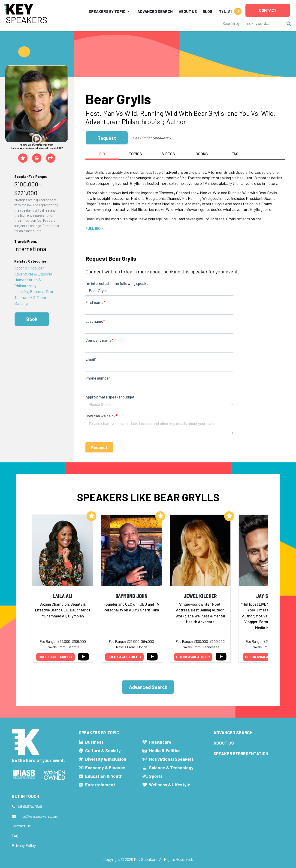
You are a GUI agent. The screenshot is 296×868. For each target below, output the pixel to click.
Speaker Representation (241, 753)
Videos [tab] (169, 154)
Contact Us (21, 826)
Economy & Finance (105, 768)
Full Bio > (94, 228)
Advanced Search (155, 11)
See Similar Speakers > (152, 138)
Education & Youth (104, 776)
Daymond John (131, 596)
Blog (208, 11)
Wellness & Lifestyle (170, 785)
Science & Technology (171, 768)
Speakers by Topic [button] (107, 11)
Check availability (56, 657)
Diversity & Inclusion (106, 759)
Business (94, 742)
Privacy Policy (24, 845)
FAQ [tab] (235, 154)
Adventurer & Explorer (33, 274)
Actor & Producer (29, 268)
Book (32, 319)
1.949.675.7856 (30, 806)
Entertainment (100, 785)
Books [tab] (202, 154)
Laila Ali (63, 596)
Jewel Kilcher (200, 596)
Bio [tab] (102, 154)
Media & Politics (165, 750)
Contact (268, 10)
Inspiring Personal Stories (36, 291)
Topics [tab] (135, 154)
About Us (188, 11)
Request (107, 138)
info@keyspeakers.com (38, 816)
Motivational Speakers (171, 759)
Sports (156, 776)
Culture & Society (103, 750)
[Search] (252, 23)
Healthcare (160, 742)
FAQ (15, 836)
